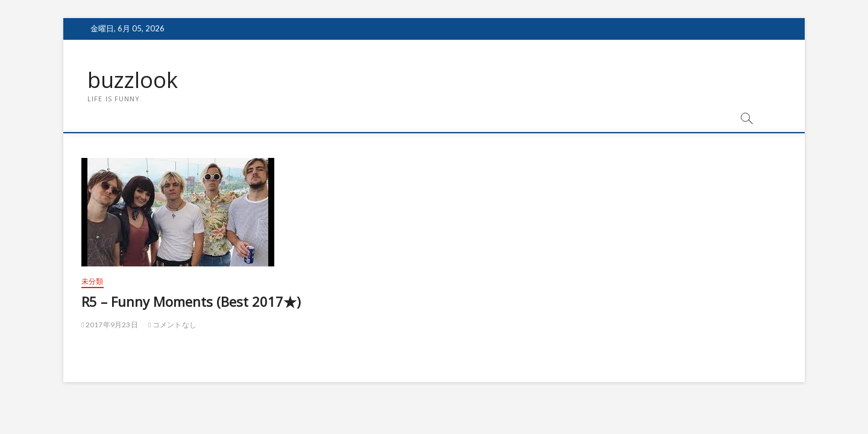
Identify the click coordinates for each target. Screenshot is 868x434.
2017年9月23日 (110, 325)
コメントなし (172, 325)
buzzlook (133, 80)
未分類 (93, 281)
